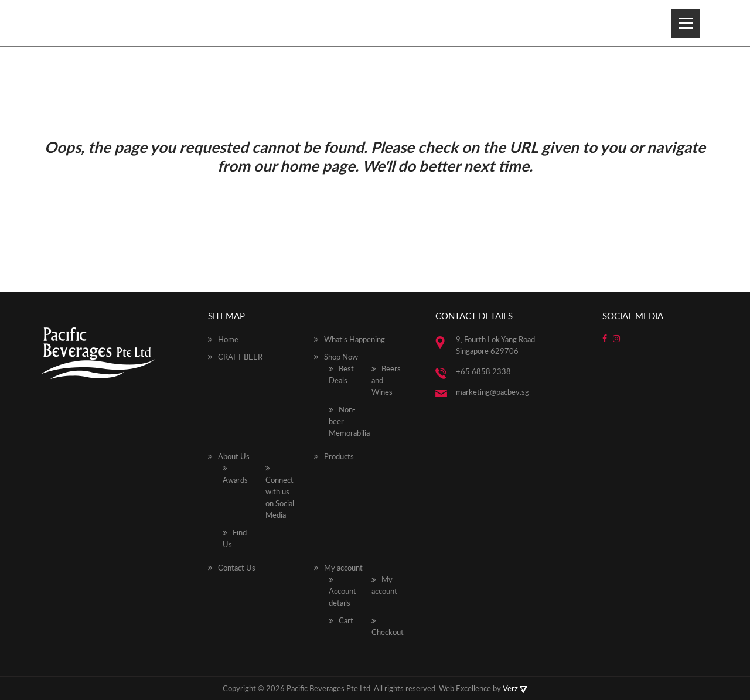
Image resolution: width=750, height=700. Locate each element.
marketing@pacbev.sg (492, 392)
